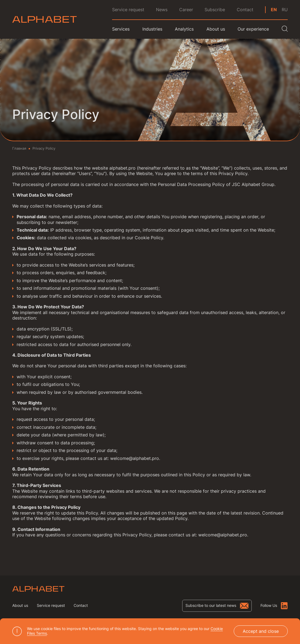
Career (186, 10)
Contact (245, 10)
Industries (152, 29)
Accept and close (261, 631)
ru (285, 10)
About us (20, 605)
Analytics (184, 29)
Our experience (253, 29)
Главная (19, 148)
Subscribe (215, 10)
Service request (128, 10)
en (274, 10)
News (162, 10)
